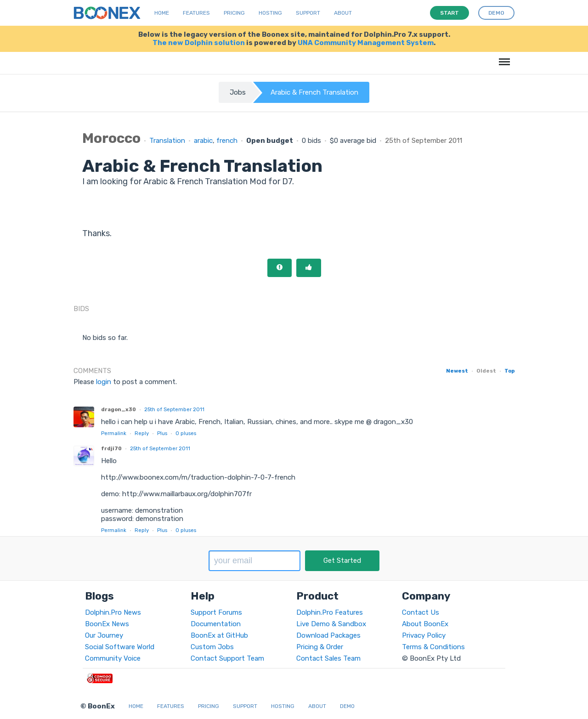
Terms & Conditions (433, 647)
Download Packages (328, 635)
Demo (347, 706)
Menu (503, 57)
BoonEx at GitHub (219, 635)
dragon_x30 (119, 409)
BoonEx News (107, 624)
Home (162, 13)
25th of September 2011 (174, 409)
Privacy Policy (424, 635)
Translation (167, 141)
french (227, 141)
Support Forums (216, 612)
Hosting (270, 13)
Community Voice (113, 658)
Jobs (238, 92)
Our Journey (104, 635)
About (343, 13)
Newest (457, 371)
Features (196, 13)
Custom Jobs (212, 647)
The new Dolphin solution (199, 43)
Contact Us (421, 612)
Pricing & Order (320, 647)
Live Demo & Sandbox (331, 624)
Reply (142, 433)
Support (308, 13)
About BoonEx (425, 624)
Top (509, 371)
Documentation (216, 624)
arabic (203, 141)
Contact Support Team (227, 658)
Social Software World (120, 647)
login (104, 382)
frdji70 (111, 448)
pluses (186, 433)
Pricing (234, 13)
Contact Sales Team (328, 658)
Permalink (114, 433)
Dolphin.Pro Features (330, 612)
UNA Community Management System (366, 43)
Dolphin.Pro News (113, 612)
